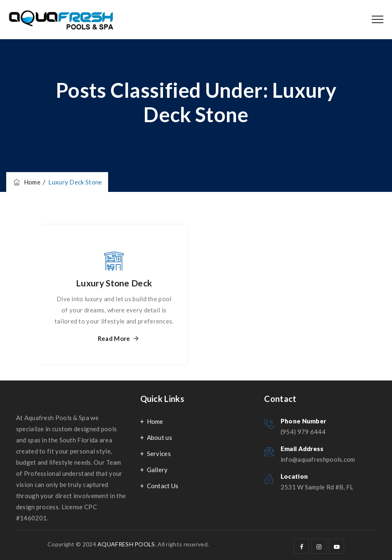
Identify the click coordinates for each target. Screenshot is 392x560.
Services (159, 454)
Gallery (157, 470)
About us (159, 437)
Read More (114, 339)
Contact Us (163, 486)
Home (26, 182)
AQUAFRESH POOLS (126, 544)
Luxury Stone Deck (114, 283)
